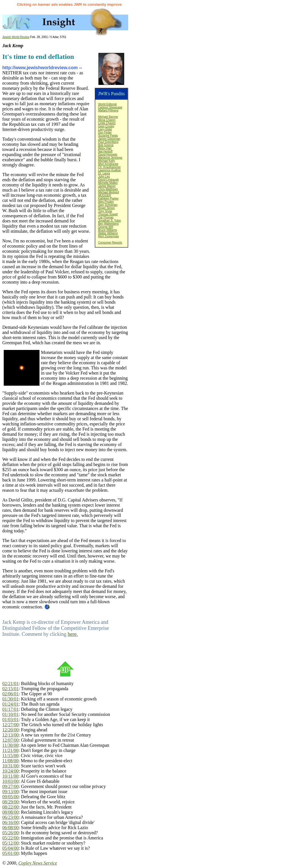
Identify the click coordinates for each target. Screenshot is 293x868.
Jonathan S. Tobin (110, 221)
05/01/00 (10, 853)
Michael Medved (109, 192)
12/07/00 (10, 740)
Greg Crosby (106, 126)
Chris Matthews (108, 189)
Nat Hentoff (105, 151)
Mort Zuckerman (109, 236)
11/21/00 (10, 750)
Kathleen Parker (108, 199)
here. (73, 634)
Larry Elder (105, 129)
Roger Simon (106, 208)
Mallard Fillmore (108, 111)
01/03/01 (10, 719)
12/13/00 (10, 735)
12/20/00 (10, 730)
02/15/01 (10, 689)
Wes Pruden (106, 202)
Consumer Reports (110, 243)
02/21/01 (10, 683)
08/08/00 (10, 812)
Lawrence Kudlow (109, 170)
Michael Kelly (107, 161)
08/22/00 (10, 807)
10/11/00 (10, 776)
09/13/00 (10, 792)
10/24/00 (10, 771)
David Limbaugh (108, 180)
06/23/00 (10, 817)
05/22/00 (10, 838)
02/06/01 (10, 694)
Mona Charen (107, 120)
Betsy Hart (105, 148)
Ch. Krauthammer (109, 167)
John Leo (104, 177)
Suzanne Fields (108, 136)
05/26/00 (10, 833)
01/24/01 (10, 704)
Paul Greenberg (108, 142)
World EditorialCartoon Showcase (110, 106)
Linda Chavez (107, 123)
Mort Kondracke (108, 164)
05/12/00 (10, 843)
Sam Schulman (108, 205)
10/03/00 (10, 781)
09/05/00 (10, 797)
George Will (106, 227)
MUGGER (105, 195)
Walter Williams (108, 233)
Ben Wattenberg (108, 224)
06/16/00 (10, 822)
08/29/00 (10, 802)
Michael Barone (108, 117)
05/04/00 (10, 848)
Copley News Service (38, 863)
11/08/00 (10, 761)
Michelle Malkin (108, 183)
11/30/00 (10, 745)
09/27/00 (10, 786)
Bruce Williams (108, 230)
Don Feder (105, 133)
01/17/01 (10, 709)
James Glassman (109, 139)
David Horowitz (108, 155)
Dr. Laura (104, 173)
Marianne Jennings (110, 158)
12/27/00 (10, 725)
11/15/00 (10, 755)
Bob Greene (106, 145)
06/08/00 (10, 828)
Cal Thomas (106, 217)
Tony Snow (105, 211)
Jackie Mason (107, 186)
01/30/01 (10, 699)
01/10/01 (10, 714)
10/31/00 (10, 766)
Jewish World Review (16, 37)
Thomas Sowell (108, 214)
